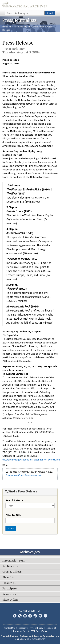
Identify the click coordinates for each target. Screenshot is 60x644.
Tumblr (30, 616)
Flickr (45, 616)
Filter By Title (13, 515)
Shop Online (10, 600)
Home (5, 27)
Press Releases (37, 27)
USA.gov (45, 631)
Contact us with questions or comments (24, 475)
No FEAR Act (33, 631)
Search (50, 13)
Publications (10, 566)
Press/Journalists (19, 27)
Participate (10, 589)
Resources (9, 594)
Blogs (40, 616)
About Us (8, 578)
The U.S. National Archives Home (24, 5)
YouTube (35, 616)
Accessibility (22, 628)
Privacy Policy (36, 628)
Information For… (14, 561)
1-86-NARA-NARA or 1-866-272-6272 (30, 639)
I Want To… (9, 583)
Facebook (15, 616)
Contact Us (10, 628)
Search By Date (14, 500)
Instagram (25, 616)
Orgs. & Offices (12, 572)
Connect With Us (30, 611)
